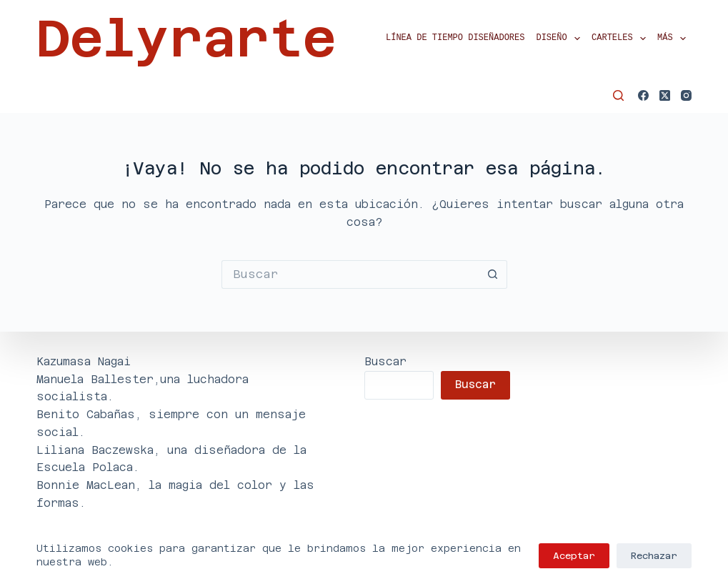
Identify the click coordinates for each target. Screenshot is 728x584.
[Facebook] (643, 95)
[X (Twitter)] (665, 95)
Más (674, 39)
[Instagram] (686, 95)
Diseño (561, 39)
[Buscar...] (350, 274)
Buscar (385, 361)
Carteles (622, 39)
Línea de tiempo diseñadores (455, 38)
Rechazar (654, 556)
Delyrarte (186, 39)
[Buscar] (618, 95)
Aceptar (574, 556)
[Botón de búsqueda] (493, 274)
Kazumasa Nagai (84, 361)
